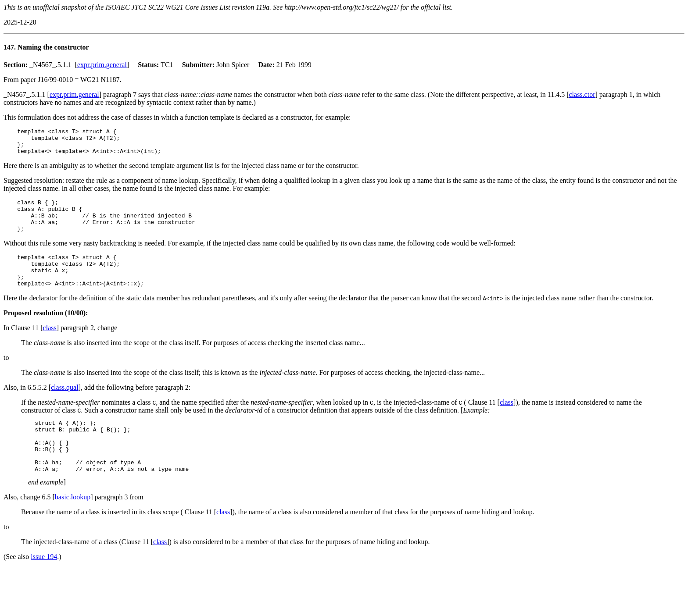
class (50, 346)
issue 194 (44, 586)
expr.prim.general (102, 65)
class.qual (65, 406)
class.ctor (582, 94)
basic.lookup (73, 526)
